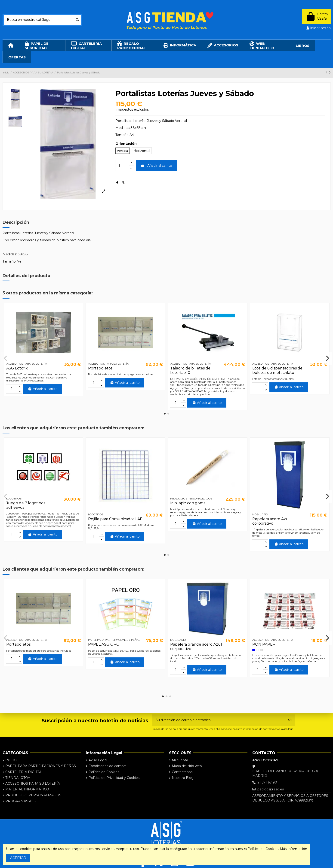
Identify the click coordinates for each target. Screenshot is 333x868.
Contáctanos (182, 772)
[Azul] (254, 650)
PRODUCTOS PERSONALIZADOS (33, 795)
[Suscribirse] (290, 720)
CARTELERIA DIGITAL (24, 772)
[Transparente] (261, 650)
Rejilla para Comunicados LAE (115, 519)
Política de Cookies (104, 772)
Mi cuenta (180, 760)
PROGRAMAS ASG (21, 801)
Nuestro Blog (183, 778)
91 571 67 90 (267, 782)
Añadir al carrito (156, 166)
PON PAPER (264, 644)
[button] (165, 414)
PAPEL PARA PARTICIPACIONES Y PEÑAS (41, 766)
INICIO (11, 760)
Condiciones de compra (108, 766)
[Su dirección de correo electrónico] (219, 720)
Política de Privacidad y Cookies (114, 778)
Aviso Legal (98, 760)
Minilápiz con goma (188, 503)
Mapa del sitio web (187, 766)
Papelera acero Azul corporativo (271, 521)
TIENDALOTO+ (18, 778)
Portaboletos (100, 368)
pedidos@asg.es (271, 789)
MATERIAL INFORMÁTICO (27, 789)
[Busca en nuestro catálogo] (77, 20)
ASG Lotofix (17, 368)
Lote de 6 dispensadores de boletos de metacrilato (277, 370)
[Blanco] (257, 650)
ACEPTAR (18, 858)
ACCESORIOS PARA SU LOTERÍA (33, 783)
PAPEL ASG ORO (104, 644)
